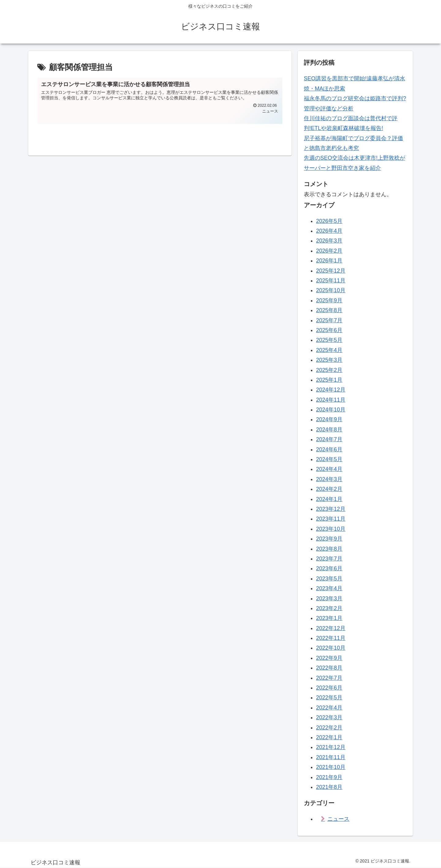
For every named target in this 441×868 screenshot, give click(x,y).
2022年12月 (331, 628)
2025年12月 (331, 271)
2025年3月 (329, 360)
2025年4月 (329, 350)
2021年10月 (331, 767)
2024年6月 (329, 449)
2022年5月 (329, 698)
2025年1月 (329, 380)
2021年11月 (331, 757)
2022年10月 (331, 648)
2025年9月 (329, 300)
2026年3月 (329, 241)
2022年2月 (329, 728)
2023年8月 (329, 549)
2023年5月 (329, 579)
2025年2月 (329, 370)
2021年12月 (331, 747)
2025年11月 (331, 281)
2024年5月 (329, 459)
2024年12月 (331, 390)
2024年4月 (329, 469)
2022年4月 (329, 708)
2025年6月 (329, 330)
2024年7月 (329, 439)
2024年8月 (329, 430)
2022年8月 (329, 668)
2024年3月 (329, 479)
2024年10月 (331, 410)
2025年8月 (329, 310)
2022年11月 (331, 638)
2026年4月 (329, 231)
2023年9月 (329, 539)
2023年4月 (329, 588)
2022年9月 (329, 658)
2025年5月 (329, 340)
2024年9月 (329, 419)
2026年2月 (329, 251)
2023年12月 (331, 509)
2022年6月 (329, 688)
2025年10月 (331, 290)
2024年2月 (329, 489)
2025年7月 (329, 320)
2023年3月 (329, 598)
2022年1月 (329, 737)
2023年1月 (329, 618)
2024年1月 (329, 499)
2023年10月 (331, 529)
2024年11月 (331, 400)
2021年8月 (329, 787)
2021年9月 (329, 777)
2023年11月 (331, 519)
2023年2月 (329, 608)
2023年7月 (329, 559)
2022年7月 (329, 678)
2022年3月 (329, 717)
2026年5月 (329, 221)
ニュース (338, 819)
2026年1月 (329, 261)
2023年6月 (329, 568)
